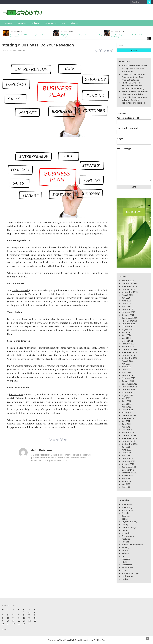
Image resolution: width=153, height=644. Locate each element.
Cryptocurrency (129, 522)
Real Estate (127, 565)
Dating (125, 525)
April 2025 (126, 307)
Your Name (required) (134, 120)
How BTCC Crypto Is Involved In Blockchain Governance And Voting (131, 36)
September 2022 (130, 393)
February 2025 (128, 312)
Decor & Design (129, 527)
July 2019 (126, 479)
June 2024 (127, 335)
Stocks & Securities (131, 573)
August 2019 (127, 476)
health (125, 550)
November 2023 (129, 352)
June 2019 (126, 481)
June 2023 (126, 367)
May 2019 (126, 484)
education (126, 533)
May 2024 (126, 338)
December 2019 (129, 467)
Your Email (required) (134, 130)
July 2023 (126, 364)
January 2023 (128, 381)
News (124, 562)
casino (125, 519)
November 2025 (129, 286)
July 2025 (126, 298)
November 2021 (129, 418)
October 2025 (128, 289)
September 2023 (130, 358)
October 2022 (128, 390)
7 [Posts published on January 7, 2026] (13, 615)
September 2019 (129, 473)
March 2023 (127, 375)
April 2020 (126, 456)
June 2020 (126, 450)
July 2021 (126, 421)
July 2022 (126, 398)
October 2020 (128, 441)
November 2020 (129, 438)
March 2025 (127, 309)
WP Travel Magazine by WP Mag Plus (88, 640)
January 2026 (128, 281)
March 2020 (127, 458)
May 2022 (126, 404)
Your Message (134, 165)
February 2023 (128, 378)
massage (126, 559)
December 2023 (129, 350)
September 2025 (130, 292)
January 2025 (128, 315)
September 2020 (130, 444)
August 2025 (127, 295)
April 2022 (126, 407)
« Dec (4, 629)
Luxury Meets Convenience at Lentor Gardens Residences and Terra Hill (134, 100)
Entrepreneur (51, 23)
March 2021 (127, 430)
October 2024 (128, 324)
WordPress (65, 640)
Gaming (125, 548)
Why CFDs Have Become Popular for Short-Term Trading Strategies (81, 36)
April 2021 (126, 427)
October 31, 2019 (10, 50)
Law (64, 23)
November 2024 (129, 321)
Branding (22, 23)
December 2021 (129, 415)
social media (128, 568)
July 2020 (126, 447)
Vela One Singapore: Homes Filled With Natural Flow (135, 93)
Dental (125, 530)
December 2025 (129, 284)
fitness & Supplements (132, 545)
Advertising (127, 507)
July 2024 (126, 332)
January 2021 (128, 433)
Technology (127, 576)
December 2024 (129, 318)
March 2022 (127, 410)
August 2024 (127, 329)
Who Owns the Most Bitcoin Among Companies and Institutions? (29, 36)
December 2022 (129, 384)
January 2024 (128, 347)
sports (125, 570)
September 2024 (130, 327)
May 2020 (126, 453)
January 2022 (128, 413)
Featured (126, 539)
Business (9, 23)
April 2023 (126, 372)
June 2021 (126, 424)
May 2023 (126, 370)
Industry (36, 23)
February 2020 (128, 461)
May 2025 (126, 304)
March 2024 (127, 341)
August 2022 (127, 395)
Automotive (127, 510)
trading (125, 579)
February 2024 (129, 344)
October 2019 (128, 470)
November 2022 (129, 387)
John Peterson (41, 450)
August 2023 (127, 361)
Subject (134, 140)
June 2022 (126, 401)
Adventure (127, 505)
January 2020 (128, 464)
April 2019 (126, 487)
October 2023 (128, 355)
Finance (75, 23)
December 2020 (129, 436)
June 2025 (126, 301)
